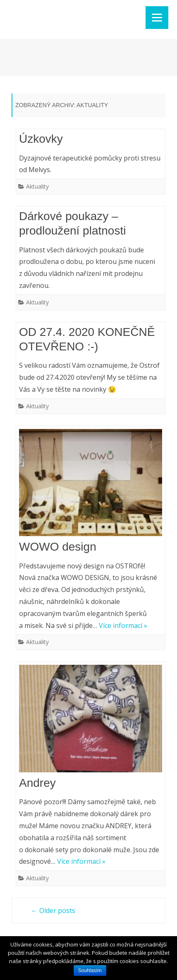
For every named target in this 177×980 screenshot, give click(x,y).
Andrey (37, 783)
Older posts (53, 911)
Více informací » (123, 625)
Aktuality (37, 186)
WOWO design (58, 547)
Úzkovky (41, 139)
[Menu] (157, 18)
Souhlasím (90, 970)
